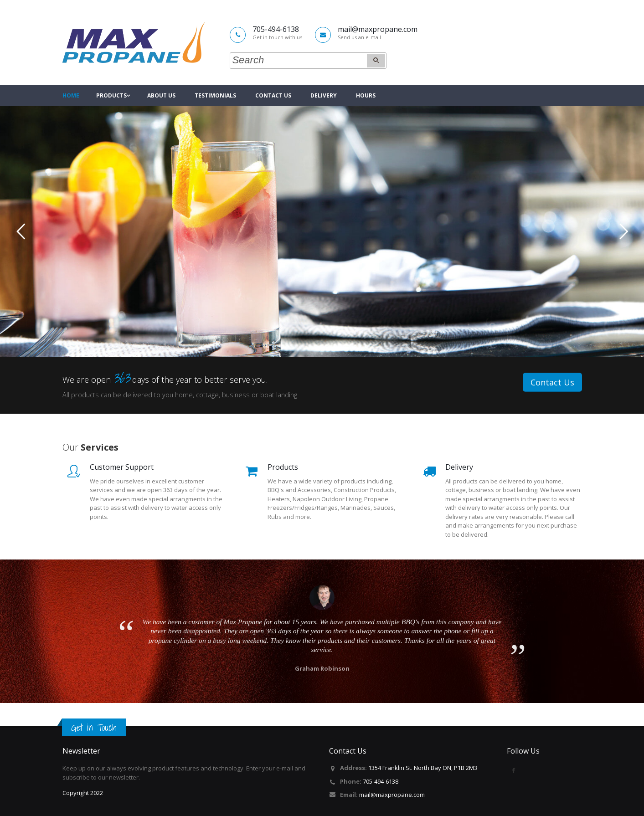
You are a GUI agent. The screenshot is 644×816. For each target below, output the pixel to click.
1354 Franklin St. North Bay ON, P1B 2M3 (423, 768)
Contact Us (273, 95)
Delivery (324, 95)
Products (111, 95)
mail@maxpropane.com (392, 795)
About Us (161, 95)
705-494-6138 (381, 781)
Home (71, 95)
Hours (366, 95)
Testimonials (215, 95)
